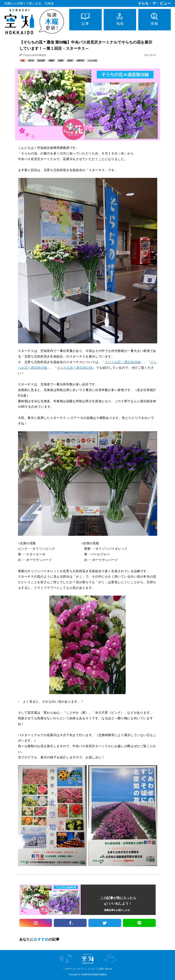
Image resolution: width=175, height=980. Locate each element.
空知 (23, 61)
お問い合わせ (105, 969)
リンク (91, 969)
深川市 (31, 61)
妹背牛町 (80, 61)
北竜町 (61, 61)
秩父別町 (41, 61)
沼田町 (70, 61)
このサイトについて (73, 969)
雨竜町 (52, 61)
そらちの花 (92, 61)
